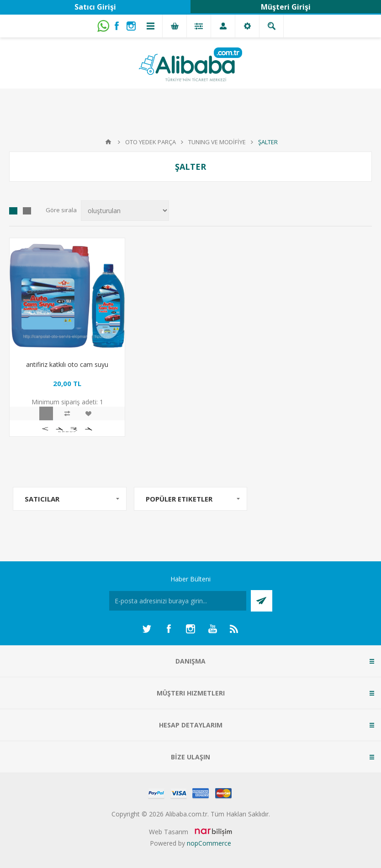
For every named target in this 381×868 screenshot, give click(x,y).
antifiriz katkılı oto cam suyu (67, 364)
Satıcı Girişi (95, 7)
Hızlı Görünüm (46, 413)
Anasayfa (108, 142)
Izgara (13, 211)
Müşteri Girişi (286, 7)
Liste (27, 211)
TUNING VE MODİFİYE (217, 142)
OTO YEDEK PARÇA (151, 142)
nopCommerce (209, 843)
